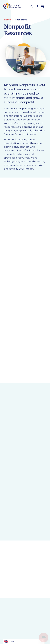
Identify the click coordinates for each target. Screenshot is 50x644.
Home (7, 20)
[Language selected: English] (24, 641)
